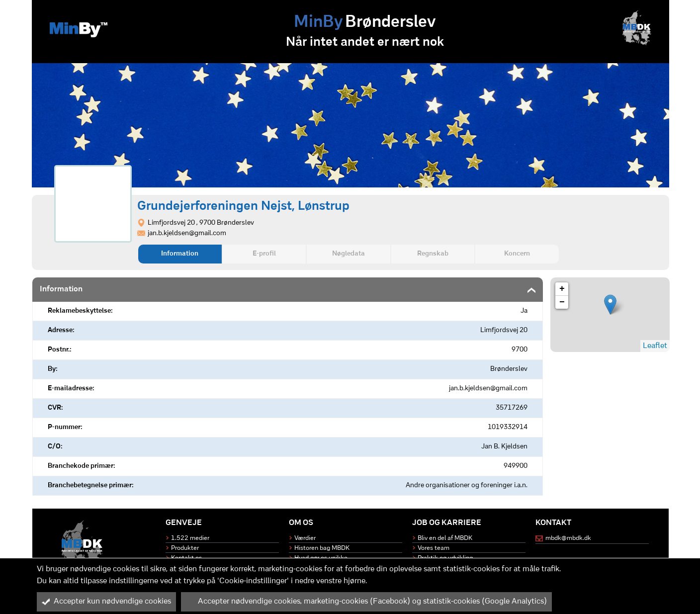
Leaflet (655, 346)
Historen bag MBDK (322, 548)
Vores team (434, 548)
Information (180, 254)
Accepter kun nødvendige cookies (106, 602)
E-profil (264, 254)
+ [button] (562, 289)
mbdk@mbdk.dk (568, 538)
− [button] (562, 302)
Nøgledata (349, 254)
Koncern (517, 254)
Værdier (305, 538)
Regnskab (433, 254)
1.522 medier (190, 538)
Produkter (185, 548)
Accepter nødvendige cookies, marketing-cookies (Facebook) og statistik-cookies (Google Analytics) (366, 602)
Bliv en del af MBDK (445, 538)
